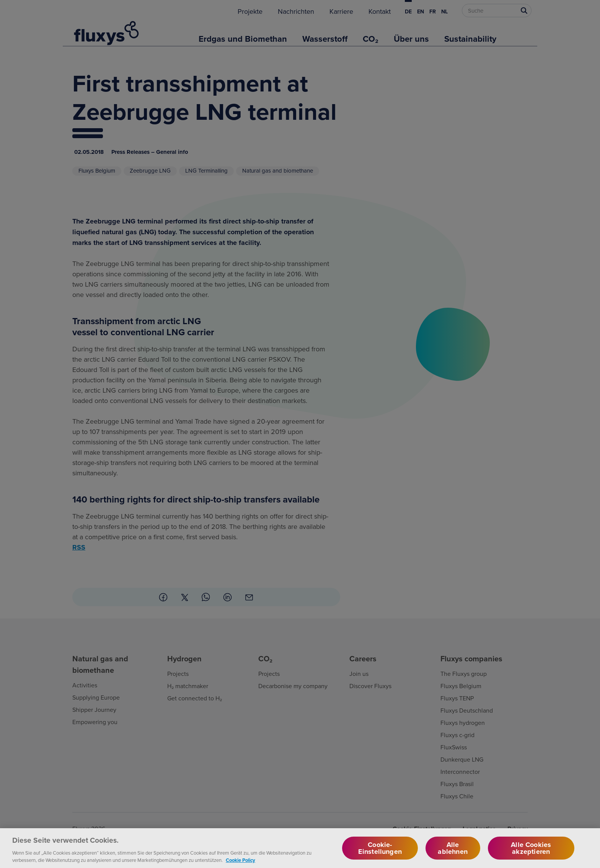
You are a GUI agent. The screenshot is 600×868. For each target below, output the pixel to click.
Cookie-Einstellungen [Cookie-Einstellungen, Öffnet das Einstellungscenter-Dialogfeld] (380, 855)
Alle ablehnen (452, 855)
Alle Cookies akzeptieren (531, 855)
